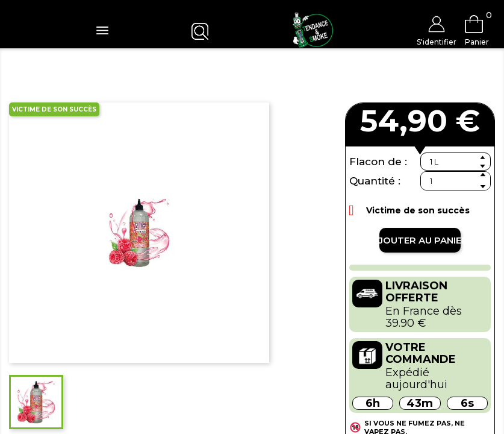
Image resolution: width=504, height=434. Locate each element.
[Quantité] (456, 181)
